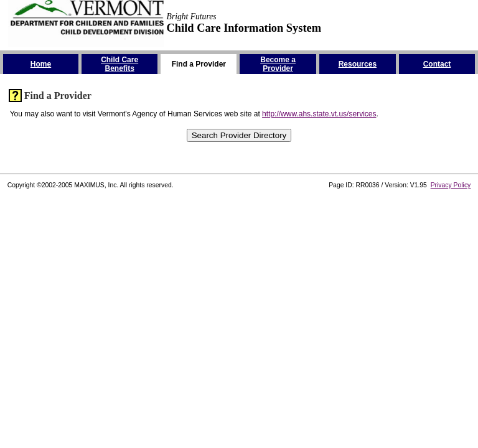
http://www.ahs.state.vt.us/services (319, 114)
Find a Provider (58, 96)
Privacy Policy (451, 185)
